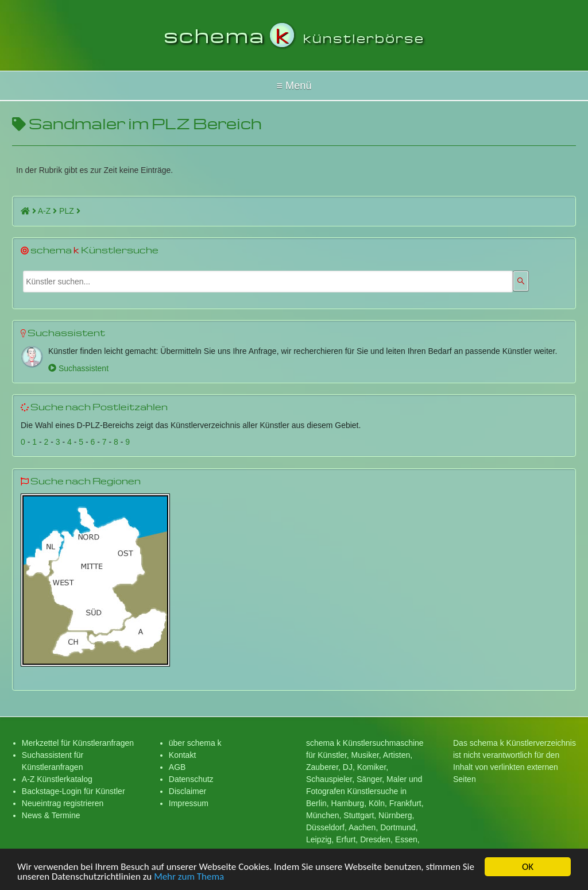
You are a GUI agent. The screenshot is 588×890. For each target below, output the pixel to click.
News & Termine (51, 815)
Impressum (189, 803)
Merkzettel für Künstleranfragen (78, 743)
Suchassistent (78, 368)
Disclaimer (187, 791)
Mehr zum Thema (189, 878)
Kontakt (182, 755)
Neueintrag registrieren (63, 803)
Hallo (294, 86)
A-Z (47, 211)
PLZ (70, 211)
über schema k (195, 743)
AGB (177, 767)
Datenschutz (191, 779)
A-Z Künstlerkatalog (57, 779)
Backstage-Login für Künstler (73, 791)
